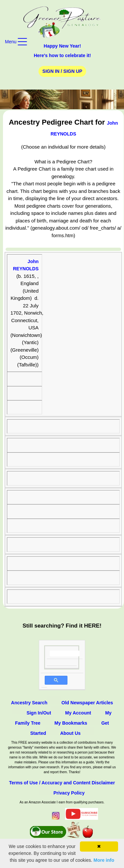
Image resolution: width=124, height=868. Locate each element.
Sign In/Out (39, 713)
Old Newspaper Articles (87, 703)
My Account (78, 713)
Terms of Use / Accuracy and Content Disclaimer (62, 783)
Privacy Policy (69, 793)
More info (104, 860)
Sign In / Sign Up (62, 71)
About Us (70, 733)
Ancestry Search (29, 703)
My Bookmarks (71, 723)
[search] (64, 653)
